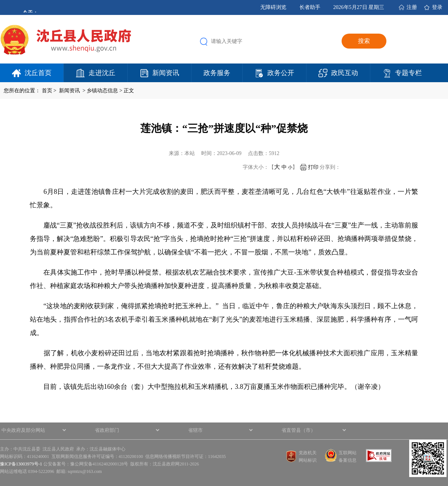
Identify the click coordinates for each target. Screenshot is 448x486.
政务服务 (217, 73)
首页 (47, 91)
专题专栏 (408, 73)
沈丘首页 (38, 73)
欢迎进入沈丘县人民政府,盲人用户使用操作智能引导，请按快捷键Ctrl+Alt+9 (0, 0)
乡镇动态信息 (102, 91)
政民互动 (345, 73)
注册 (412, 7)
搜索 (364, 41)
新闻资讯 (166, 73)
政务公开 (281, 73)
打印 (309, 167)
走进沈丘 (102, 73)
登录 (437, 7)
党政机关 (308, 453)
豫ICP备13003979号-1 (21, 464)
